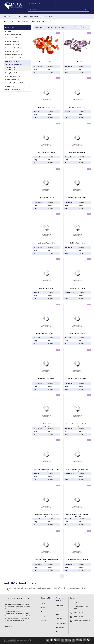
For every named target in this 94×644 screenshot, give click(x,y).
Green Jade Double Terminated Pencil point (46, 561)
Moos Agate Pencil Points (77, 107)
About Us (12, 16)
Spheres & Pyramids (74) (13, 90)
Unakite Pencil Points (46, 288)
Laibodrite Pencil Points (77, 333)
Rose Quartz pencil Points (46, 107)
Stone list (44, 616)
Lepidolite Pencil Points (77, 288)
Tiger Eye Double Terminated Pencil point (77, 425)
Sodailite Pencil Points (77, 243)
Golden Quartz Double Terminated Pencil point (77, 561)
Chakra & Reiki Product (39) (13, 35)
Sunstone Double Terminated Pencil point (46, 516)
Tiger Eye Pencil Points (46, 198)
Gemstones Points (24, 21)
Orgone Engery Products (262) (14, 83)
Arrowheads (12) (10, 31)
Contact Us (48, 16)
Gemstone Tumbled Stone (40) (14, 55)
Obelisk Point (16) (11, 70)
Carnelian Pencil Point (46, 62)
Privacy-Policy (39, 16)
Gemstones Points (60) (12, 61)
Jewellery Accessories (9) (13, 76)
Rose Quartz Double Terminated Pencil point (46, 470)
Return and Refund (61, 623)
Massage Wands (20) (12, 67)
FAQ (57, 632)
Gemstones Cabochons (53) (13, 58)
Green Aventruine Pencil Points (46, 333)
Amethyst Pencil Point (77, 62)
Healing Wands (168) (11, 73)
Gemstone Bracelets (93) (13, 41)
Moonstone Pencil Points (46, 379)
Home (6, 16)
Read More (9, 626)
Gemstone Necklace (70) (12, 45)
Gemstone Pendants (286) (13, 48)
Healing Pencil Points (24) (14, 64)
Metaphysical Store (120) (13, 80)
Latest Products (28, 16)
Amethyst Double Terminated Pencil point (77, 470)
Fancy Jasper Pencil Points (46, 152)
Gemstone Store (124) (12, 51)
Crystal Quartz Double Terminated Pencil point (46, 425)
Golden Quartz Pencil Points (77, 198)
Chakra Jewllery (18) (11, 38)
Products (19, 16)
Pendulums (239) (10, 86)
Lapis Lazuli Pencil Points (46, 243)
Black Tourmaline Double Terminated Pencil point (77, 516)
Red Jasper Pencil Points (77, 152)
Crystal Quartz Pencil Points (77, 379)
